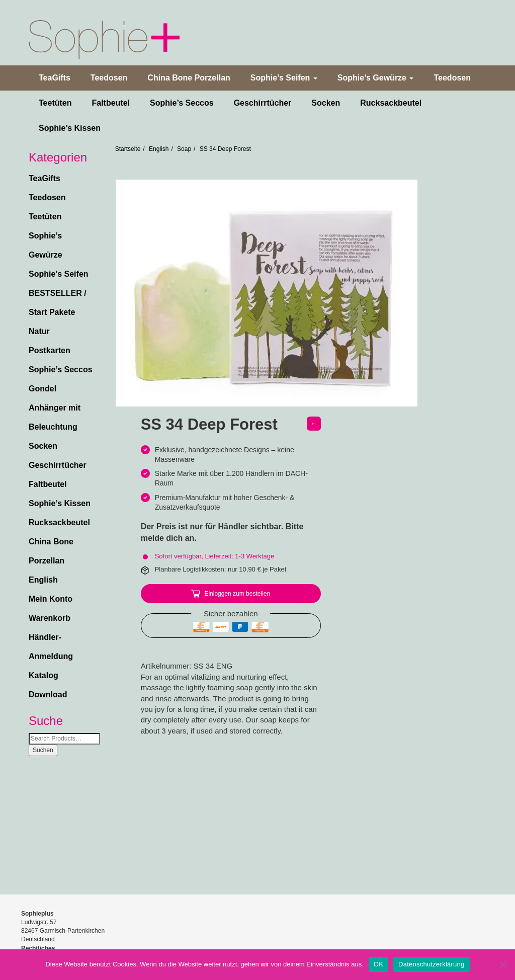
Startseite (128, 149)
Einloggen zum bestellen (237, 594)
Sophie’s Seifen (284, 78)
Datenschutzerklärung (431, 964)
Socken (326, 103)
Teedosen (109, 78)
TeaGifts (55, 78)
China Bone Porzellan (189, 78)
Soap (184, 149)
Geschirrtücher (263, 103)
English (43, 580)
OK (378, 964)
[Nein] (502, 964)
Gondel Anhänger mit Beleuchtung (55, 408)
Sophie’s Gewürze (376, 78)
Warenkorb (50, 618)
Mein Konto (51, 599)
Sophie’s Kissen (70, 128)
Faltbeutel (111, 103)
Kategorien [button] (58, 157)
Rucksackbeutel (391, 103)
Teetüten (55, 103)
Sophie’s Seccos (182, 103)
